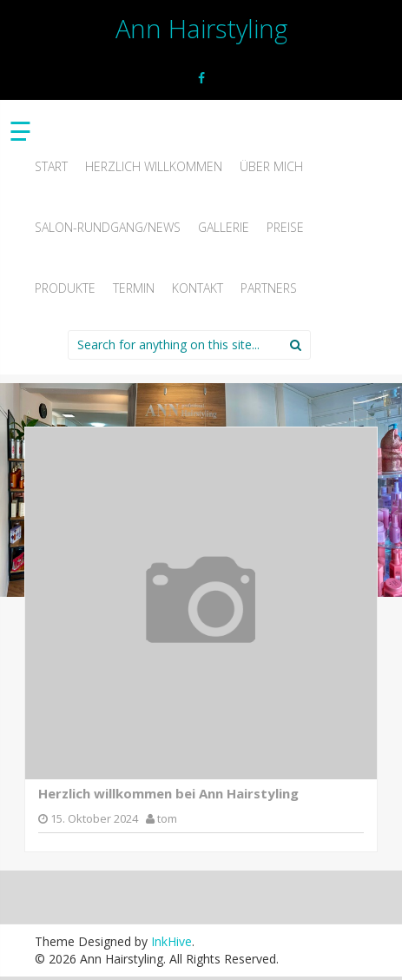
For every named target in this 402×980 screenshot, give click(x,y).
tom (167, 818)
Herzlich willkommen (154, 166)
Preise (285, 227)
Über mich (271, 166)
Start (51, 166)
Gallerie (224, 227)
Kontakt (198, 288)
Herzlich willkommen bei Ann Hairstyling (168, 793)
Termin (134, 288)
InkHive (171, 941)
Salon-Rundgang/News (108, 227)
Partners (269, 288)
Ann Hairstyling (201, 28)
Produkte (65, 288)
